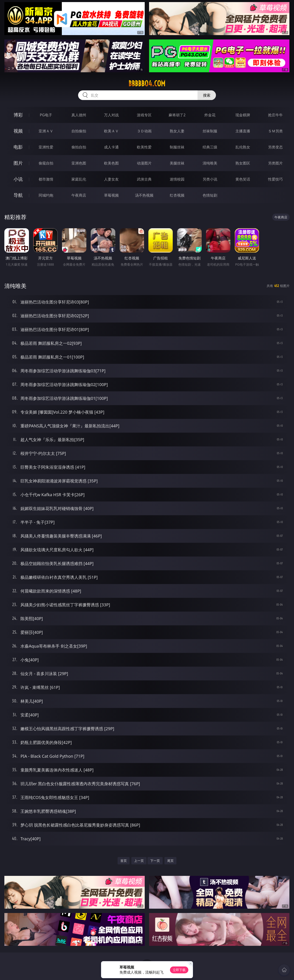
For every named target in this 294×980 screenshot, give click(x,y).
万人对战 (111, 115)
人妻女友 (111, 179)
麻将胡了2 (177, 115)
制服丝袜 (177, 147)
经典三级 (210, 147)
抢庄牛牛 (275, 115)
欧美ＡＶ (111, 131)
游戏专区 (144, 115)
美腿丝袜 (177, 163)
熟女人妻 (177, 131)
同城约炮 (46, 195)
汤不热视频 (144, 195)
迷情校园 (177, 179)
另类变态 (275, 147)
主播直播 (243, 131)
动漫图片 (144, 163)
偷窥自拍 (46, 163)
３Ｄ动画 (144, 131)
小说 (18, 179)
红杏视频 (177, 195)
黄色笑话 (243, 179)
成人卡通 (111, 147)
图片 (18, 163)
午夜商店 (79, 195)
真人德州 (79, 115)
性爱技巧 (275, 179)
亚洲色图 (79, 163)
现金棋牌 (243, 115)
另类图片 (275, 163)
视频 (18, 131)
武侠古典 (144, 179)
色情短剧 (210, 195)
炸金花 (210, 115)
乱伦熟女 (243, 147)
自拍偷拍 (79, 131)
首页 (124, 861)
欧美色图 (111, 163)
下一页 (155, 861)
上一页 (139, 861)
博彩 (18, 115)
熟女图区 (243, 163)
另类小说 (210, 179)
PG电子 (46, 115)
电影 (18, 147)
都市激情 (46, 179)
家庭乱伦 (79, 179)
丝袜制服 (210, 131)
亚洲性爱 (46, 147)
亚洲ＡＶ (46, 131)
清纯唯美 (210, 163)
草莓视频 (111, 195)
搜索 (207, 95)
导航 (18, 195)
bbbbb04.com (147, 84)
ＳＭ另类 (275, 131)
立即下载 (179, 970)
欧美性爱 (144, 147)
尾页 (170, 861)
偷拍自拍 (79, 147)
